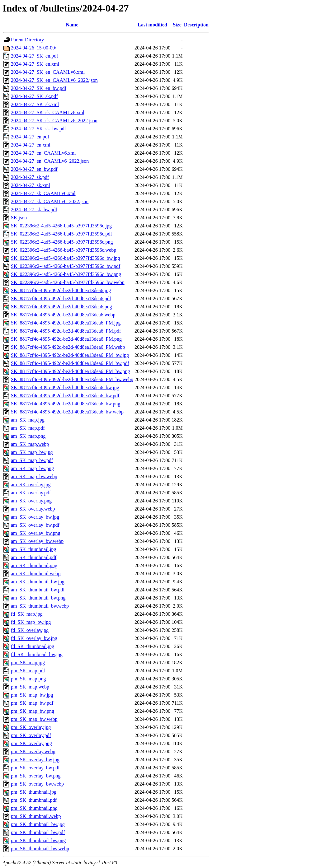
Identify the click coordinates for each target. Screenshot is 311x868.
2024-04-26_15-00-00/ (34, 48)
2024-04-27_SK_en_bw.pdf (39, 88)
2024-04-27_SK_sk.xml (35, 104)
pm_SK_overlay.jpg (31, 727)
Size (177, 25)
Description (196, 25)
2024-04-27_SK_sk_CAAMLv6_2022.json (54, 121)
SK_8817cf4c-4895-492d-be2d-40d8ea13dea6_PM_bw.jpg (70, 355)
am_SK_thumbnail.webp (36, 574)
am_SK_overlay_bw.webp (37, 541)
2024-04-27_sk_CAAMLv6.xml (43, 193)
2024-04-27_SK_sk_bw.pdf (38, 129)
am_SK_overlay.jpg (31, 485)
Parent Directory (27, 40)
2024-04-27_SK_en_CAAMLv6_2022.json (54, 80)
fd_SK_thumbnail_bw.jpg (37, 654)
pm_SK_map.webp (30, 687)
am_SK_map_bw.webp (34, 476)
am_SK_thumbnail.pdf (34, 557)
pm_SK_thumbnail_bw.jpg (38, 824)
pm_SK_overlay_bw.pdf (35, 768)
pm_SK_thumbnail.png (34, 808)
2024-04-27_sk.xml (31, 185)
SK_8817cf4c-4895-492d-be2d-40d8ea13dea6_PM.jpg (66, 323)
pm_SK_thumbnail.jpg (34, 792)
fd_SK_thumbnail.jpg (33, 646)
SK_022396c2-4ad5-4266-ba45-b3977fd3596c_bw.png (66, 274)
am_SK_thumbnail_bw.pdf (38, 590)
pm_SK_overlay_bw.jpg (35, 760)
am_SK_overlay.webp (33, 509)
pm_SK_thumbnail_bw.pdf (38, 832)
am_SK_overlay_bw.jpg (35, 517)
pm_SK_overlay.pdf (31, 735)
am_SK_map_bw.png (32, 468)
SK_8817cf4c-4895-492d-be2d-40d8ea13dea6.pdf (61, 299)
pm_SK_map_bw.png (33, 711)
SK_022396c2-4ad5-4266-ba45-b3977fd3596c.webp (64, 250)
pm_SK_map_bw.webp (34, 719)
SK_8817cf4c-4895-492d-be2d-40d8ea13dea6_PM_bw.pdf (70, 363)
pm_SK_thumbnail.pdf (34, 800)
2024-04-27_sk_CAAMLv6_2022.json (50, 201)
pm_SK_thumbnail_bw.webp (40, 849)
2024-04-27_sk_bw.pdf (34, 210)
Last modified (152, 25)
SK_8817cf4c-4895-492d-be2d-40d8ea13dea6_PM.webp (68, 347)
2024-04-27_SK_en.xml (35, 64)
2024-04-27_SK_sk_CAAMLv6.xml (48, 112)
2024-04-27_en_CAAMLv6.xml (43, 153)
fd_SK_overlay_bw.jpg (34, 638)
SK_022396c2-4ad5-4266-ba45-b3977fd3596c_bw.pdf (66, 266)
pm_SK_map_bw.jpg (32, 695)
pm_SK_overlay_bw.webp (37, 784)
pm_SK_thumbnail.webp (36, 816)
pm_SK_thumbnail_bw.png (38, 840)
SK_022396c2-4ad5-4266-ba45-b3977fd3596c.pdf (61, 234)
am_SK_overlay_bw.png (36, 533)
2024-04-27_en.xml (31, 145)
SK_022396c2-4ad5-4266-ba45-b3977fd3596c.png (62, 242)
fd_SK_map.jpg (27, 614)
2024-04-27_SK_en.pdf (35, 56)
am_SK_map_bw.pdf (32, 460)
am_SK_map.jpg (28, 420)
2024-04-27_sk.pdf (30, 177)
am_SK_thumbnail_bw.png (38, 598)
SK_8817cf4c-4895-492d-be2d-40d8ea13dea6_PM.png (66, 339)
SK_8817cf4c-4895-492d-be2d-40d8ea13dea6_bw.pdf (65, 396)
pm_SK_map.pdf (28, 671)
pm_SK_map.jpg (28, 663)
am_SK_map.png (28, 436)
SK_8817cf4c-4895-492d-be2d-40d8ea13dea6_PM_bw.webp (72, 379)
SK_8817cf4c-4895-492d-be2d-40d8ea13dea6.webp (63, 315)
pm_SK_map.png (28, 679)
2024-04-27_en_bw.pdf (34, 169)
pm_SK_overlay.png (31, 743)
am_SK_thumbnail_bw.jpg (38, 582)
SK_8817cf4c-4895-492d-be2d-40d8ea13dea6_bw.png (66, 404)
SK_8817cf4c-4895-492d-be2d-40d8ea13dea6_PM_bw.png (70, 371)
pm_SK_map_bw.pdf (32, 703)
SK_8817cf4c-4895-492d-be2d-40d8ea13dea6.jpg (61, 290)
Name (72, 25)
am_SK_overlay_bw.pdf (35, 525)
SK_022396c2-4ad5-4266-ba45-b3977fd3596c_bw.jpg (65, 258)
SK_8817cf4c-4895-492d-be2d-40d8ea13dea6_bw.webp (67, 412)
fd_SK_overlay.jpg (30, 630)
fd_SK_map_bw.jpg (31, 622)
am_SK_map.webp (30, 444)
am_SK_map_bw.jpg (32, 452)
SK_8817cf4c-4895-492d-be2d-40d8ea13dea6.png (61, 307)
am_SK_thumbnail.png (34, 565)
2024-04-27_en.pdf (30, 137)
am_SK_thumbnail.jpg (33, 549)
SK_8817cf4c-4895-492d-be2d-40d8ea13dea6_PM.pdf (66, 331)
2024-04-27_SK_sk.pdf (34, 96)
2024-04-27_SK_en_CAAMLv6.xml (48, 72)
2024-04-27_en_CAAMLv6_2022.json (50, 161)
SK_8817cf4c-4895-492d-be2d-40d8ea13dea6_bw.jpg (65, 387)
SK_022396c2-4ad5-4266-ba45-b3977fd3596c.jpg (61, 226)
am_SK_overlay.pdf (31, 493)
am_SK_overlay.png (31, 501)
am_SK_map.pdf (28, 428)
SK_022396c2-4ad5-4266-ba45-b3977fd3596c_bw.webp (68, 282)
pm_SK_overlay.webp (33, 751)
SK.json (19, 218)
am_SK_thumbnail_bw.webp (40, 606)
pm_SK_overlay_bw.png (36, 776)
